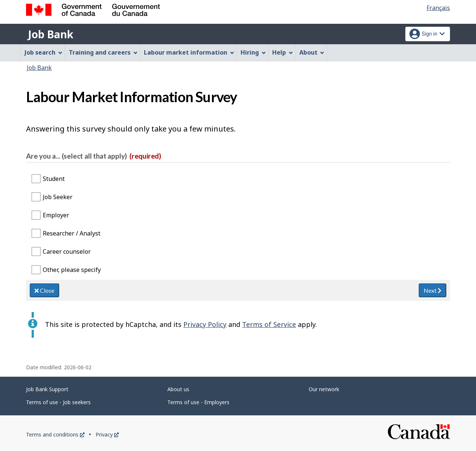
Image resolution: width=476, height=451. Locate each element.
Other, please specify (72, 270)
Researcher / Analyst (72, 233)
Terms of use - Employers (198, 402)
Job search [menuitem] (44, 52)
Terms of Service (269, 324)
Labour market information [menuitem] (189, 52)
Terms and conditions (55, 434)
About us (178, 389)
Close (44, 290)
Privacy (107, 434)
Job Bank (51, 34)
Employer (56, 215)
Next (432, 290)
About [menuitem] (312, 52)
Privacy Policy (205, 324)
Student (54, 179)
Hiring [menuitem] (253, 52)
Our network (324, 389)
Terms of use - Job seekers (58, 402)
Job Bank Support (47, 389)
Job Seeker (58, 197)
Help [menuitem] (283, 52)
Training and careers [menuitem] (103, 52)
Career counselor (67, 252)
